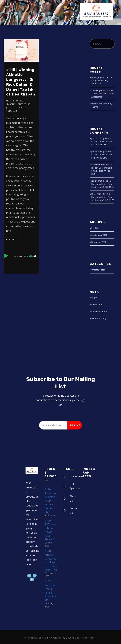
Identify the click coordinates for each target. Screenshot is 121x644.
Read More (12, 239)
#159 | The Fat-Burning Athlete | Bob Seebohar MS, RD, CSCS (103, 184)
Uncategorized (98, 270)
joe (8, 107)
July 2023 (95, 228)
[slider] (21, 256)
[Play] (6, 256)
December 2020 (99, 242)
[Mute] (31, 257)
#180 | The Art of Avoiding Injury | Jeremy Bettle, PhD (51, 501)
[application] (21, 256)
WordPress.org (99, 318)
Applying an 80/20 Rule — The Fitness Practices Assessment (103, 94)
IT (92, 194)
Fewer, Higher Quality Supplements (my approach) (102, 81)
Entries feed (97, 305)
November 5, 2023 (15, 101)
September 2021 (99, 235)
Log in (94, 298)
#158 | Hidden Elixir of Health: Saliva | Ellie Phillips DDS (102, 142)
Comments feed (99, 312)
